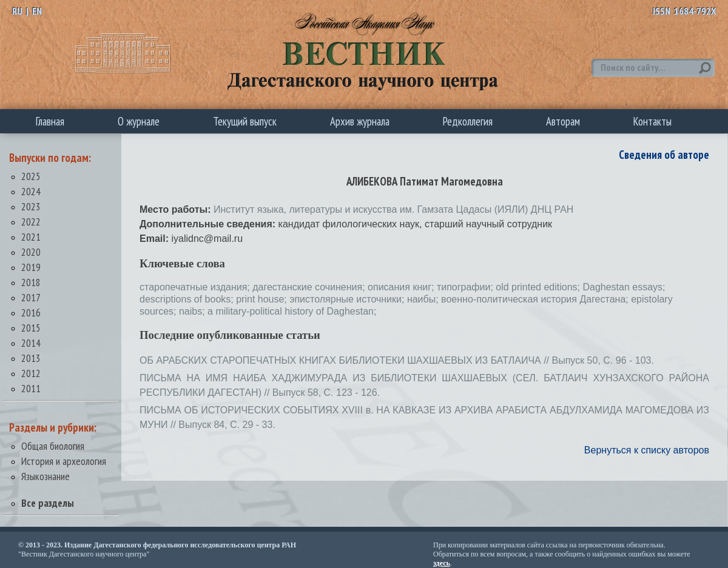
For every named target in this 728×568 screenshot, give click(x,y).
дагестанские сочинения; (310, 287)
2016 (31, 312)
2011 (31, 388)
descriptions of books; (188, 299)
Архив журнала (360, 121)
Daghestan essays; (624, 287)
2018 (31, 282)
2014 (31, 343)
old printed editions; (539, 287)
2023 (31, 206)
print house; (263, 299)
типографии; (466, 287)
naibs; (193, 311)
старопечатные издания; (196, 287)
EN (37, 11)
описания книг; (402, 287)
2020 (31, 252)
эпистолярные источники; (348, 299)
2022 (31, 222)
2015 (31, 328)
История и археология (64, 461)
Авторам (563, 121)
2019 (31, 267)
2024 (31, 191)
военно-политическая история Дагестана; (536, 299)
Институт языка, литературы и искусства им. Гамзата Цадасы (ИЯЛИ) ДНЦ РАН (393, 209)
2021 (31, 237)
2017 (31, 297)
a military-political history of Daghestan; (292, 311)
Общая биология (53, 446)
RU (17, 11)
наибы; (424, 299)
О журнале (139, 121)
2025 (31, 176)
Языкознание (45, 476)
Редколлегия (468, 121)
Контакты (652, 121)
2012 (31, 373)
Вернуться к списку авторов (647, 450)
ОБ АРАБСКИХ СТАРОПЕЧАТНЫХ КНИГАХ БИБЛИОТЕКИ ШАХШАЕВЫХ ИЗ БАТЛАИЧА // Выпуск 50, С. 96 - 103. (397, 360)
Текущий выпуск (245, 121)
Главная (50, 121)
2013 (31, 358)
